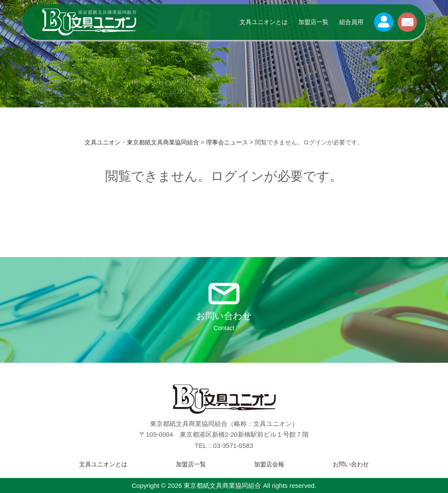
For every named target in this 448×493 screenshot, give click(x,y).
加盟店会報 (269, 464)
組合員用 (351, 22)
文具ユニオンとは (264, 22)
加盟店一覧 (313, 22)
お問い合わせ (351, 464)
